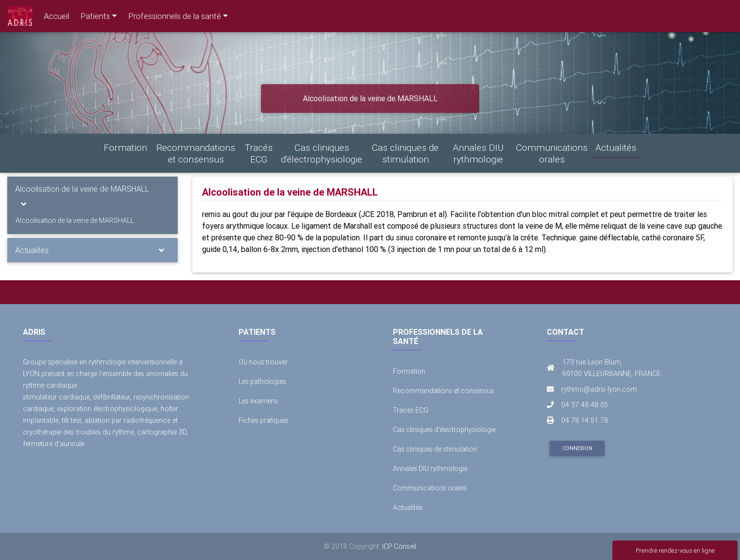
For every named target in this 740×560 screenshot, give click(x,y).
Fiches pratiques (264, 420)
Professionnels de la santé (175, 16)
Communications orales (552, 153)
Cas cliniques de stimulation (405, 153)
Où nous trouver (264, 362)
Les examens (259, 401)
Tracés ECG (259, 153)
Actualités (616, 147)
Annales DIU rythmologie (478, 153)
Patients (95, 16)
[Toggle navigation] (24, 204)
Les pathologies (263, 381)
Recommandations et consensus (196, 153)
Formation (125, 147)
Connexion (577, 448)
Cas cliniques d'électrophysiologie (322, 153)
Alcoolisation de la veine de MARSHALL (82, 189)
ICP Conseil (399, 546)
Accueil (56, 16)
